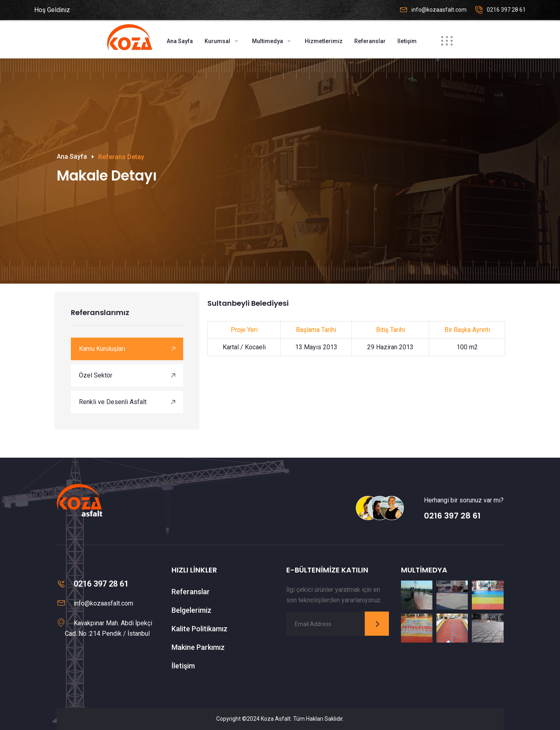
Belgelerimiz (191, 610)
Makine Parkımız (198, 647)
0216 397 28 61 (506, 10)
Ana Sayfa (180, 41)
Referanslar (370, 41)
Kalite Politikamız (199, 629)
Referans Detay (121, 157)
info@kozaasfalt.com (439, 10)
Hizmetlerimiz (324, 41)
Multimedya (268, 41)
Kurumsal (217, 41)
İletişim (407, 41)
